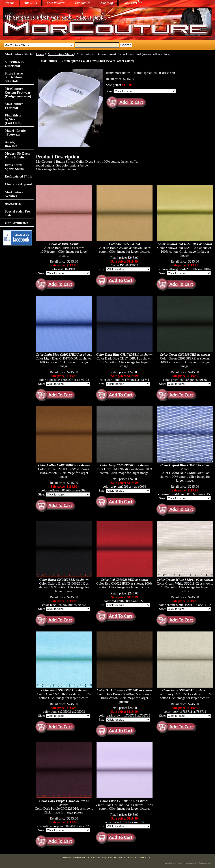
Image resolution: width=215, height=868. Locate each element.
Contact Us (83, 3)
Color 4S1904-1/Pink (64, 244)
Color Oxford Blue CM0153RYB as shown (185, 467)
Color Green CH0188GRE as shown (185, 355)
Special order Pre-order (18, 213)
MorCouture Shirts (61, 54)
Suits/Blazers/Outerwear (15, 64)
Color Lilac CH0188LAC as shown (125, 801)
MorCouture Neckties (14, 194)
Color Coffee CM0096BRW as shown (64, 465)
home (10, 3)
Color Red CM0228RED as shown (125, 580)
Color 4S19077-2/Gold (124, 244)
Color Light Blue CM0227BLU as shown (64, 355)
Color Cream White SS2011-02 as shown (185, 580)
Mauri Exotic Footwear (15, 133)
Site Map (107, 3)
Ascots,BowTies (11, 144)
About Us (30, 3)
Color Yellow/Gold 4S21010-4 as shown (185, 244)
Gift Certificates (17, 223)
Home (40, 54)
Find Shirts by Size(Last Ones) (13, 119)
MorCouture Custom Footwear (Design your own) (18, 92)
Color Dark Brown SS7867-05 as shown (124, 690)
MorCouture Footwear (14, 106)
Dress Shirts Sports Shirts (14, 167)
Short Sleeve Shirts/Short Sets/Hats (14, 77)
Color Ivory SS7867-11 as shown (185, 690)
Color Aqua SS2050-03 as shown (64, 690)
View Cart (130, 3)
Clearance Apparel (18, 184)
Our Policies (56, 3)
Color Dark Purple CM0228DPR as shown (64, 803)
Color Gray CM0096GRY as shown (124, 465)
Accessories (13, 204)
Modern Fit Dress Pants (18, 155)
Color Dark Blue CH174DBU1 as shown (124, 355)
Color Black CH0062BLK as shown (64, 580)
